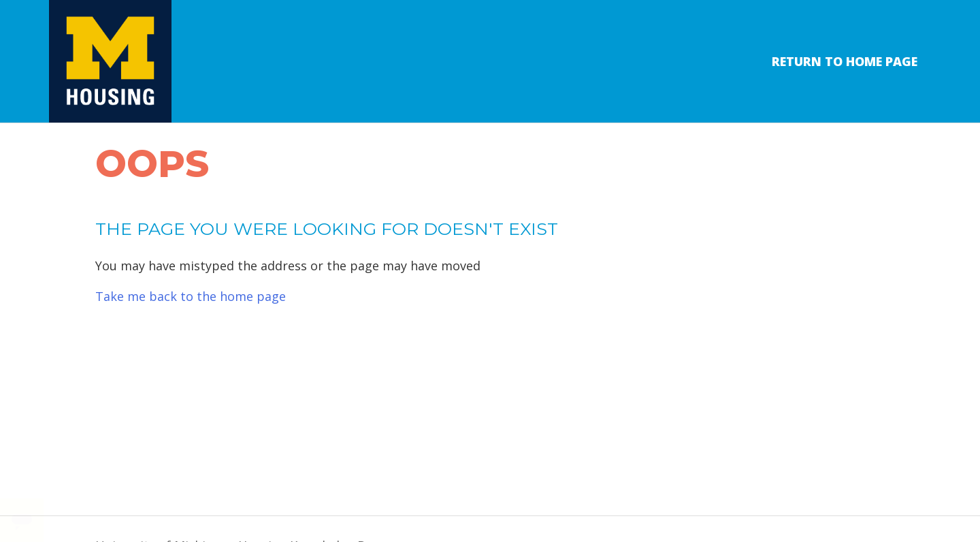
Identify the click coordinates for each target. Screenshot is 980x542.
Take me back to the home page (191, 296)
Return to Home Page (845, 61)
